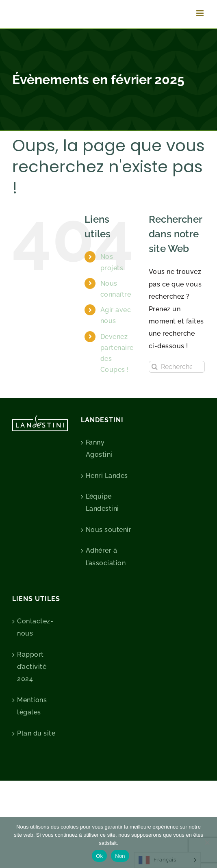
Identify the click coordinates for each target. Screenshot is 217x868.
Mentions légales (32, 706)
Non (120, 856)
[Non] (207, 842)
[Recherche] (155, 367)
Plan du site (36, 733)
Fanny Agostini (99, 448)
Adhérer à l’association (106, 557)
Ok (99, 856)
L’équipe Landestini (102, 502)
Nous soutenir (109, 530)
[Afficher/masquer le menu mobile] (201, 13)
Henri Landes (107, 476)
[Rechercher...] (177, 367)
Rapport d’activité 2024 (32, 667)
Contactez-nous (35, 627)
